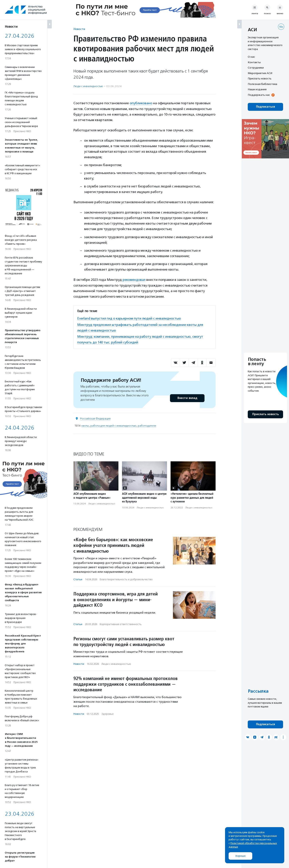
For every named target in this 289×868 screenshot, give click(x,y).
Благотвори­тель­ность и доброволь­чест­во (126, 578)
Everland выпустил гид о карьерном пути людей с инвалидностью (130, 318)
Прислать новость (260, 78)
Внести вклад (187, 397)
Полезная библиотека (262, 84)
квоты (85, 425)
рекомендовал (134, 279)
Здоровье (107, 713)
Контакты (254, 62)
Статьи (78, 578)
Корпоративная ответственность (121, 623)
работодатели (147, 425)
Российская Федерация (95, 418)
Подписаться (265, 107)
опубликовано (141, 103)
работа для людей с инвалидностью (113, 425)
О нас (251, 57)
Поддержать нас (259, 95)
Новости (79, 29)
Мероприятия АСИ (260, 73)
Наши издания (257, 89)
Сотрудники (256, 68)
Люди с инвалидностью (88, 86)
